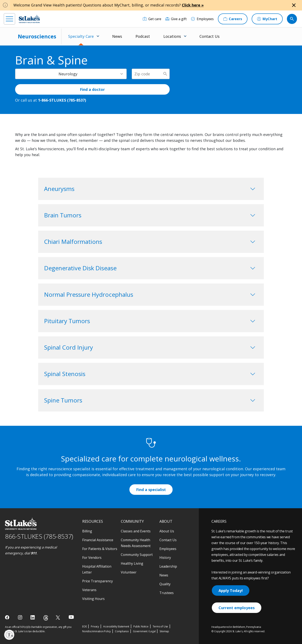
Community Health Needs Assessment (136, 543)
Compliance (122, 631)
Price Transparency (98, 581)
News (117, 36)
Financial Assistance (98, 540)
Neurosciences (37, 36)
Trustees (167, 593)
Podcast (143, 36)
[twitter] (58, 617)
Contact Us (210, 36)
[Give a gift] (176, 19)
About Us (167, 531)
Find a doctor (92, 89)
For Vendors (92, 558)
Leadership (168, 566)
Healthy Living (132, 563)
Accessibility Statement (116, 626)
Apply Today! (231, 590)
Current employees (237, 608)
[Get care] (152, 19)
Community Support (137, 555)
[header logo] (29, 19)
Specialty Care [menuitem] (81, 36)
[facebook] (8, 617)
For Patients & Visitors (100, 549)
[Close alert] (294, 5)
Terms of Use (160, 626)
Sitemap (164, 631)
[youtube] (71, 617)
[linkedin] (33, 617)
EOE (84, 626)
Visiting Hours (93, 599)
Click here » (193, 5)
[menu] (9, 19)
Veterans (89, 590)
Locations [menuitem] (172, 36)
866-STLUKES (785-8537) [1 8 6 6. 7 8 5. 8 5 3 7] (39, 536)
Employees (168, 549)
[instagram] (20, 617)
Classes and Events (136, 531)
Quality (165, 584)
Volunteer (129, 572)
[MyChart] (267, 19)
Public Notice (141, 626)
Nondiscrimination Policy (96, 631)
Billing (87, 531)
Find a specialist (151, 490)
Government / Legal (144, 631)
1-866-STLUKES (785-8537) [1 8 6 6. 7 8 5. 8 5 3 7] (62, 100)
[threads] (46, 618)
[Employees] (202, 19)
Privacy (95, 626)
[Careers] (233, 19)
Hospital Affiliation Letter (97, 569)
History (165, 558)
